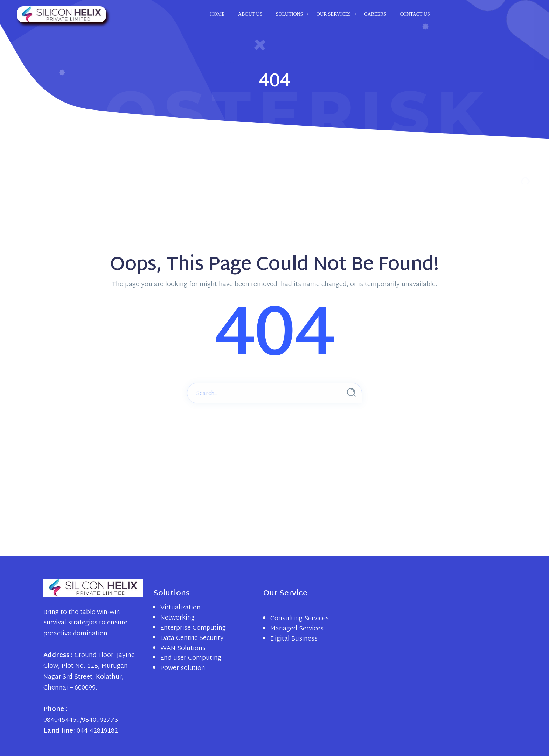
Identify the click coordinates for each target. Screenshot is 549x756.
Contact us (415, 14)
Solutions (290, 14)
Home (217, 14)
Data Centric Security (192, 638)
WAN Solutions (183, 648)
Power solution (183, 668)
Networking (178, 618)
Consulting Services (300, 619)
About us (250, 14)
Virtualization (180, 608)
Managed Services (297, 629)
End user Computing (191, 658)
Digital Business (294, 639)
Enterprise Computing (193, 628)
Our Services (334, 14)
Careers (375, 14)
